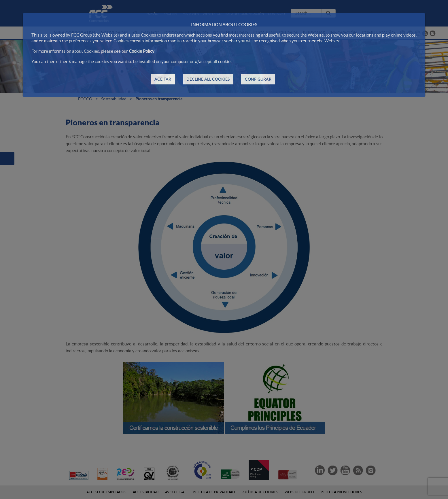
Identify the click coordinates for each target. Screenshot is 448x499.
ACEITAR (163, 79)
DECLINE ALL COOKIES (208, 79)
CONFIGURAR (258, 79)
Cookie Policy (142, 51)
